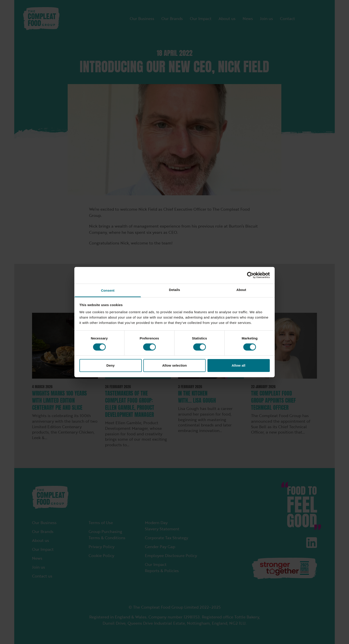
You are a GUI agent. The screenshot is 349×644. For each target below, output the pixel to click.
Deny (111, 365)
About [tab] (241, 290)
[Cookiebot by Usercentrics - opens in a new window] (250, 275)
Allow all (239, 365)
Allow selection (175, 365)
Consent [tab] (108, 290)
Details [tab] (174, 290)
